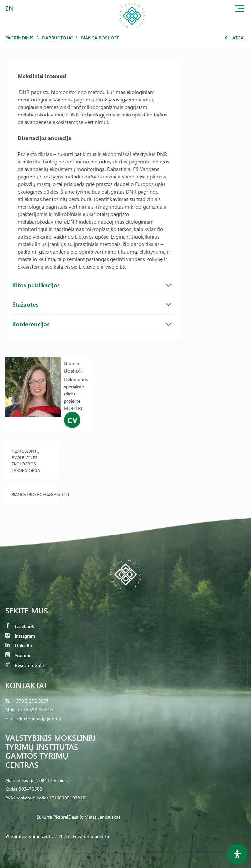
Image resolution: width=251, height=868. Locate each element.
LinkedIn (19, 646)
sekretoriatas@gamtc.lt (39, 718)
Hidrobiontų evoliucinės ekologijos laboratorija (26, 460)
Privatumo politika (91, 836)
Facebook (20, 626)
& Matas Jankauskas (100, 817)
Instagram (20, 636)
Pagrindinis (19, 38)
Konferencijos (92, 324)
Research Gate (25, 665)
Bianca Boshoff (74, 367)
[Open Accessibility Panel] (237, 854)
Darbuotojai (57, 38)
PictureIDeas (66, 817)
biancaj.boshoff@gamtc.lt (31, 494)
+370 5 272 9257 (31, 701)
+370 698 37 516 (35, 710)
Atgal (235, 38)
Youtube (18, 655)
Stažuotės (92, 304)
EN (10, 8)
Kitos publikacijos (92, 285)
